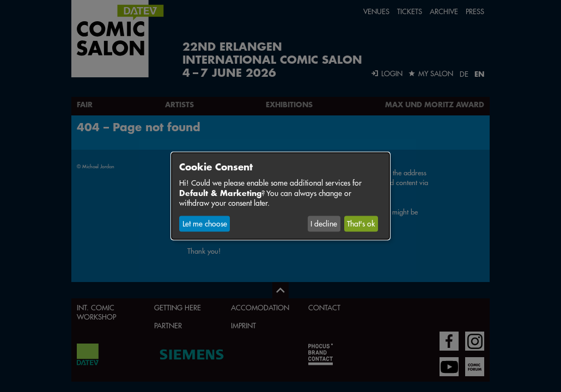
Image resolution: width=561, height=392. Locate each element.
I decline (324, 224)
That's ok (361, 224)
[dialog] (280, 196)
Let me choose (205, 224)
